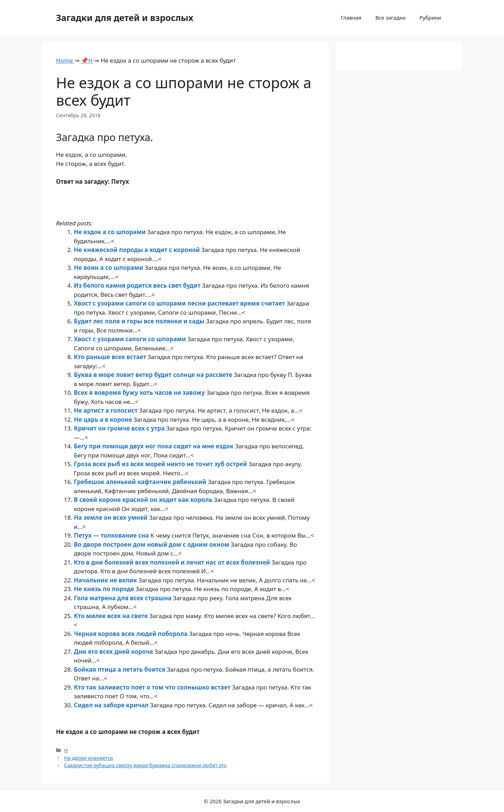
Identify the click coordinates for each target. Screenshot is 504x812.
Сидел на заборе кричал (112, 705)
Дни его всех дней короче (114, 652)
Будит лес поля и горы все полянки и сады (140, 321)
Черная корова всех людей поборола (131, 634)
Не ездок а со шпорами (111, 232)
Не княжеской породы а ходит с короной (138, 250)
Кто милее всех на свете (112, 616)
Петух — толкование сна (112, 535)
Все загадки (390, 17)
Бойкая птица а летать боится (120, 669)
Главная (351, 17)
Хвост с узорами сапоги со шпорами (131, 339)
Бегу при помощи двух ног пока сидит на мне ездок (155, 446)
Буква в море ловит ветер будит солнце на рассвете (154, 375)
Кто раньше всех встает (111, 357)
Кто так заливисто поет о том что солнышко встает (153, 687)
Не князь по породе (105, 589)
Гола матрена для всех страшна (123, 598)
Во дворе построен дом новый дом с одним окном (152, 544)
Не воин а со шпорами (109, 268)
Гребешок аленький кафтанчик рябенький (141, 482)
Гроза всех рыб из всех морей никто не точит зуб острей (161, 464)
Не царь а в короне (104, 419)
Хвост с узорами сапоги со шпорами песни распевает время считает (180, 303)
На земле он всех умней (111, 517)
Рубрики (430, 17)
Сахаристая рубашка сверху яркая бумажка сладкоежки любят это (145, 765)
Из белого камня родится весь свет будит (138, 285)
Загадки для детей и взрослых (125, 17)
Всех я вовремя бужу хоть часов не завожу (140, 393)
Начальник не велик (106, 580)
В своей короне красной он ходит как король (144, 500)
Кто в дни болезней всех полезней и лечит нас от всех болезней (173, 562)
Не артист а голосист (107, 410)
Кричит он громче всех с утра (120, 428)
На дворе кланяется (89, 758)
